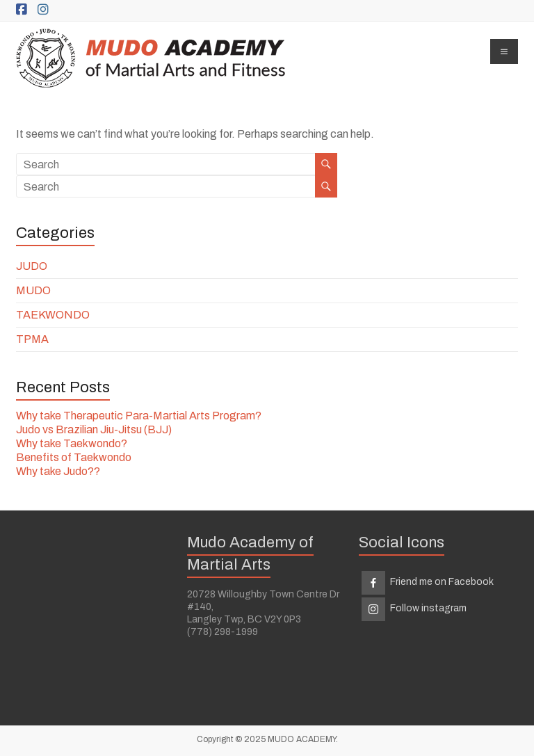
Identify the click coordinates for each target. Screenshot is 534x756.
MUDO (33, 290)
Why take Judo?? (58, 471)
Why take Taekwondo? (72, 443)
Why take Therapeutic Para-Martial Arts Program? (139, 416)
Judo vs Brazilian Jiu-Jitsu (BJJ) (94, 429)
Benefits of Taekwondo (74, 457)
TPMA (32, 339)
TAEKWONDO (53, 315)
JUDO (32, 266)
